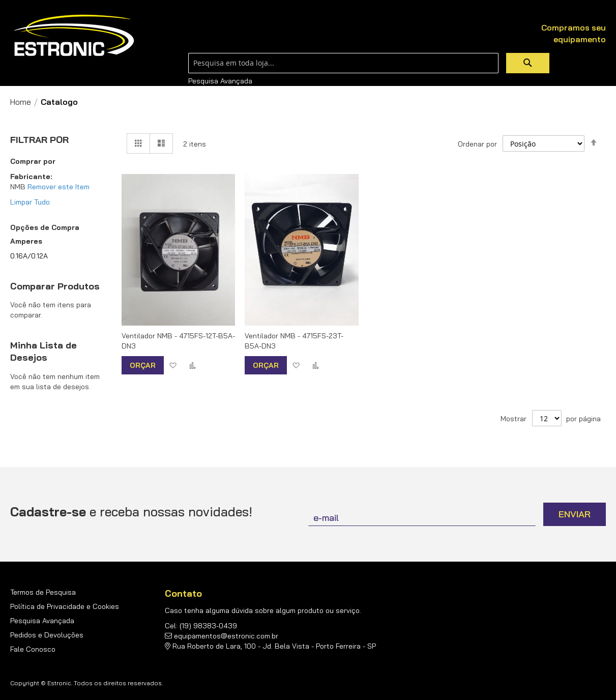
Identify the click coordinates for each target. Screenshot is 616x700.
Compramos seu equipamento (574, 33)
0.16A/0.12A (29, 256)
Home (21, 102)
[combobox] (343, 63)
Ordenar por (477, 143)
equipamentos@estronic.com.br (226, 636)
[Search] (528, 63)
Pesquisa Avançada (220, 81)
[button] (173, 365)
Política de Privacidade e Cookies (65, 606)
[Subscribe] (575, 514)
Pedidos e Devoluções (47, 635)
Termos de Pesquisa (43, 592)
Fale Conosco (33, 649)
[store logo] (74, 36)
